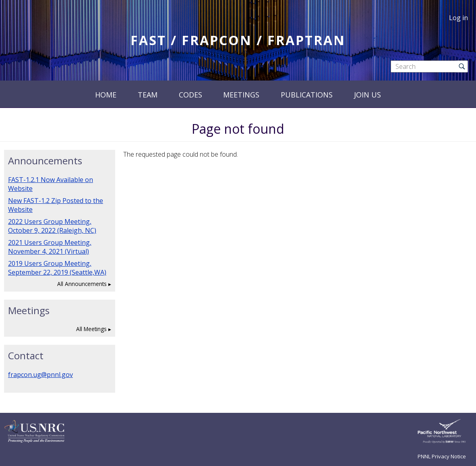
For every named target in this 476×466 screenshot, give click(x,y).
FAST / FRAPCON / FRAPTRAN (238, 40)
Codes (190, 95)
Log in (458, 18)
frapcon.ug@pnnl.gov (40, 375)
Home (106, 95)
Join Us (367, 95)
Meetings (241, 95)
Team (148, 95)
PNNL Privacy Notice (442, 456)
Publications (307, 95)
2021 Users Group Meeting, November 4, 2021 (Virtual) (50, 247)
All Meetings (91, 329)
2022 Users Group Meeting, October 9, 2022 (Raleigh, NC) (52, 226)
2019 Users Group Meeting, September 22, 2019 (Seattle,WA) (57, 268)
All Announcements (82, 284)
